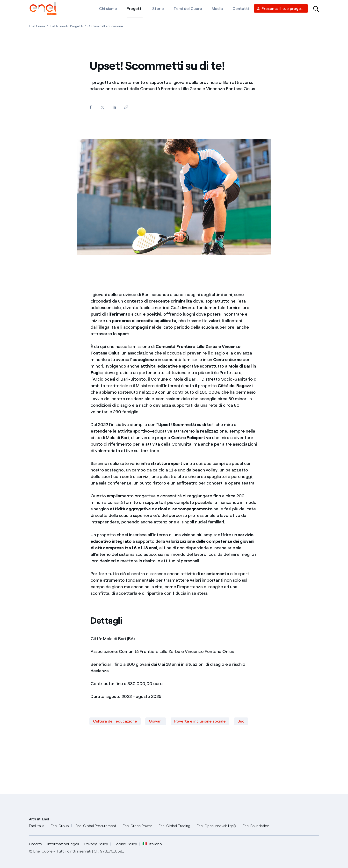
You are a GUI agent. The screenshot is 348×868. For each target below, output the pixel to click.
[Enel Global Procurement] (96, 826)
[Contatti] (241, 8)
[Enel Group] (60, 826)
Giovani (156, 721)
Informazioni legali (63, 844)
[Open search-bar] (316, 8)
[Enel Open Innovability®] (216, 826)
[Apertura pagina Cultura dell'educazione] (105, 26)
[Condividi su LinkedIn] (114, 107)
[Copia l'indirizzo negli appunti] (126, 107)
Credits (35, 844)
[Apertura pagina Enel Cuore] (37, 26)
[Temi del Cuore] (188, 8)
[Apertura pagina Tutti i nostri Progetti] (66, 26)
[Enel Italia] (37, 826)
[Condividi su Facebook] (91, 107)
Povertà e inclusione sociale (200, 721)
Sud (241, 721)
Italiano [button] (152, 844)
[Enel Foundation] (256, 826)
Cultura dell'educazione (115, 721)
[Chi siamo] (108, 8)
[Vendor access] (281, 9)
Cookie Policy (125, 844)
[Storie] (158, 8)
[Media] (217, 8)
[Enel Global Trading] (174, 826)
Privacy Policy (96, 844)
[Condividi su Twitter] (102, 107)
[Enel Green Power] (137, 826)
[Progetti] (135, 8)
